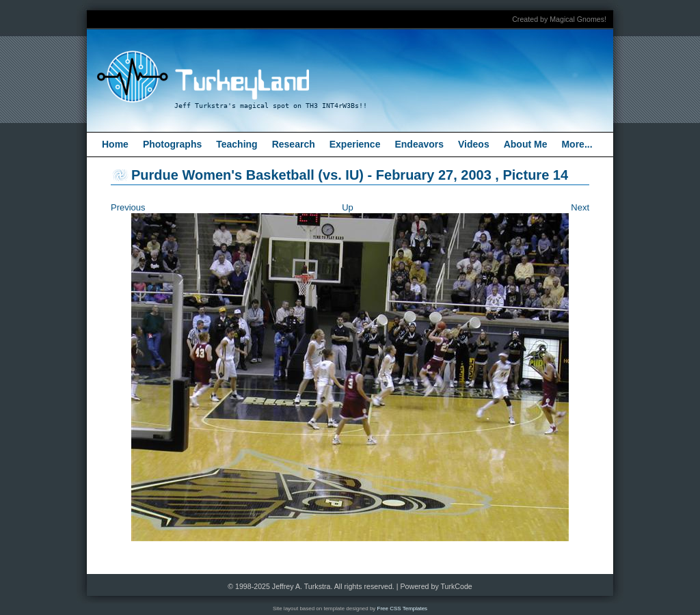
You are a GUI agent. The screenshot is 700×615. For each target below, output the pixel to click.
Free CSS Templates (403, 609)
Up (348, 207)
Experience (355, 144)
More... (577, 144)
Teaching (237, 144)
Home (115, 144)
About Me (526, 144)
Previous (128, 207)
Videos (474, 144)
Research (294, 144)
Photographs (172, 144)
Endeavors (419, 144)
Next (580, 207)
